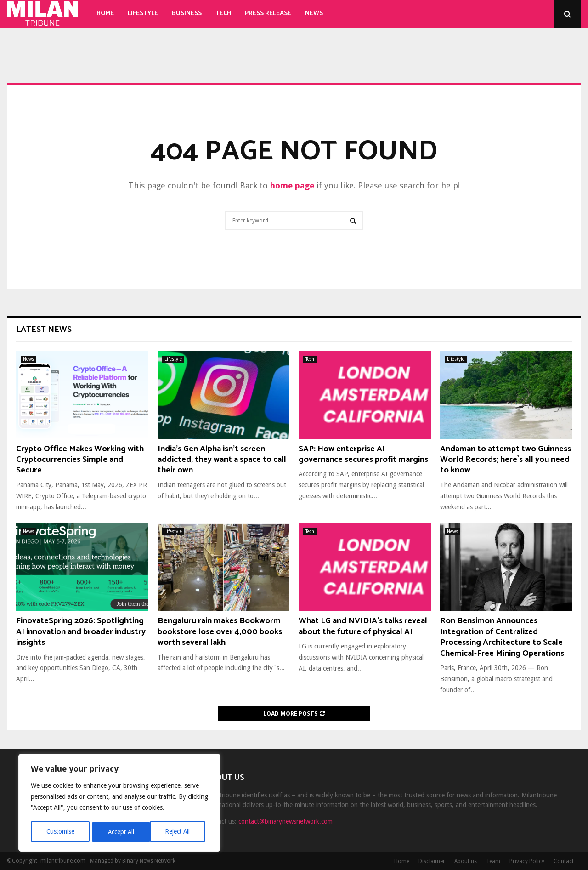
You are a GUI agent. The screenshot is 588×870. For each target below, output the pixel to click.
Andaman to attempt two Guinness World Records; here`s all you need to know (506, 460)
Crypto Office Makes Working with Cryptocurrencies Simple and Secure (80, 460)
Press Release (268, 14)
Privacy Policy (527, 861)
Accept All (180, 832)
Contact (564, 861)
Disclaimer (432, 861)
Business (187, 14)
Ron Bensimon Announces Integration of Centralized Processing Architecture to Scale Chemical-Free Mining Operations (502, 637)
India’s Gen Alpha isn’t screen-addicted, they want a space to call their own (222, 460)
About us (466, 861)
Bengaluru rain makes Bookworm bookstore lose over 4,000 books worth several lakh (220, 632)
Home (105, 14)
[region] (119, 803)
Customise (60, 832)
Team (493, 861)
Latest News (44, 330)
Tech (223, 14)
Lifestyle (143, 14)
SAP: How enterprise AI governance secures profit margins (363, 454)
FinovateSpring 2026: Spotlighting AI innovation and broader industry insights (81, 632)
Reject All (120, 832)
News (314, 14)
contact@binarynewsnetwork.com (286, 821)
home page (292, 185)
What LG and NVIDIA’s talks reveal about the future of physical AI (363, 626)
